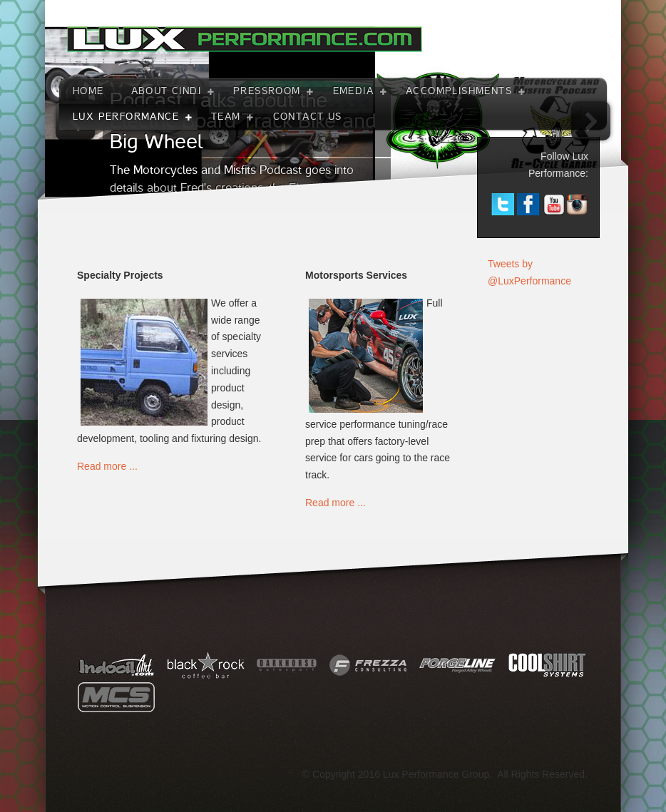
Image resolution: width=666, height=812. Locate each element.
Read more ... (107, 466)
